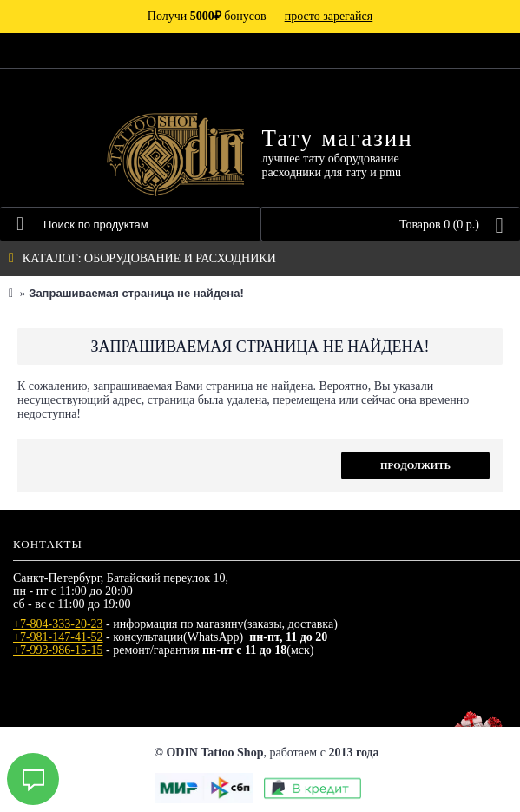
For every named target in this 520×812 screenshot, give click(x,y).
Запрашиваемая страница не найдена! (136, 293)
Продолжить (415, 465)
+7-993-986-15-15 (58, 650)
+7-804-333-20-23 (58, 624)
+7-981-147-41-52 (58, 637)
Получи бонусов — (260, 16)
